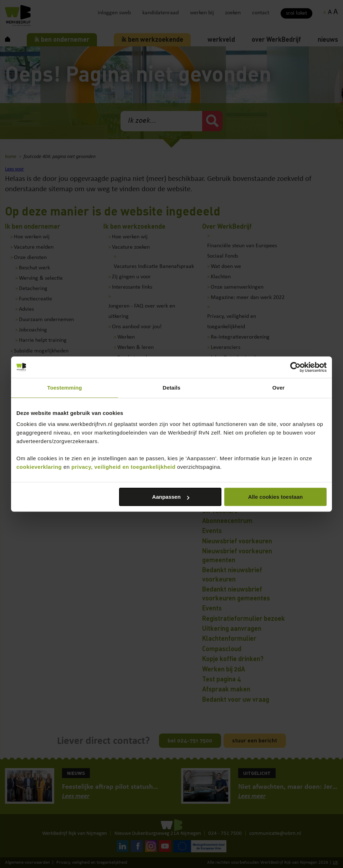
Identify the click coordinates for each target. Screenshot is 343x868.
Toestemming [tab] (65, 388)
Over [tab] (279, 388)
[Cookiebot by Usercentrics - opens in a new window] (295, 367)
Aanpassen (171, 497)
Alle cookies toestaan (275, 497)
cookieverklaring (39, 467)
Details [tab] (171, 388)
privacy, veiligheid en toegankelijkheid (123, 467)
